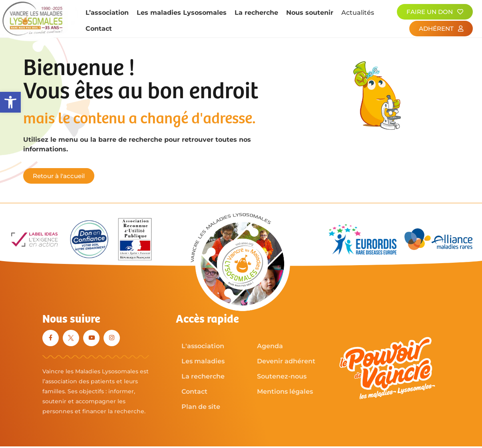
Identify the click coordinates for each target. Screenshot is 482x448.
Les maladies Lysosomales (182, 13)
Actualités (358, 13)
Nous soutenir (310, 13)
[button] (10, 102)
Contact (99, 29)
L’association (107, 13)
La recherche (256, 13)
